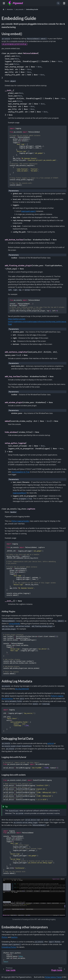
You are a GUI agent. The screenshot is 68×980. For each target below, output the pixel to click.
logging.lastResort (20, 493)
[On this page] (64, 3)
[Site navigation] (4, 3)
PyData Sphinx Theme (53, 977)
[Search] (58, 3)
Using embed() (14, 624)
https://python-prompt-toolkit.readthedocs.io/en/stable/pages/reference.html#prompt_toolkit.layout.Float (37, 322)
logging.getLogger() (28, 211)
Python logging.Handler (20, 521)
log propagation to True (20, 472)
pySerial (51, 743)
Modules (10, 9)
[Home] (3, 9)
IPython (5, 937)
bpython (14, 937)
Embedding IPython (9, 947)
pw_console (20, 9)
